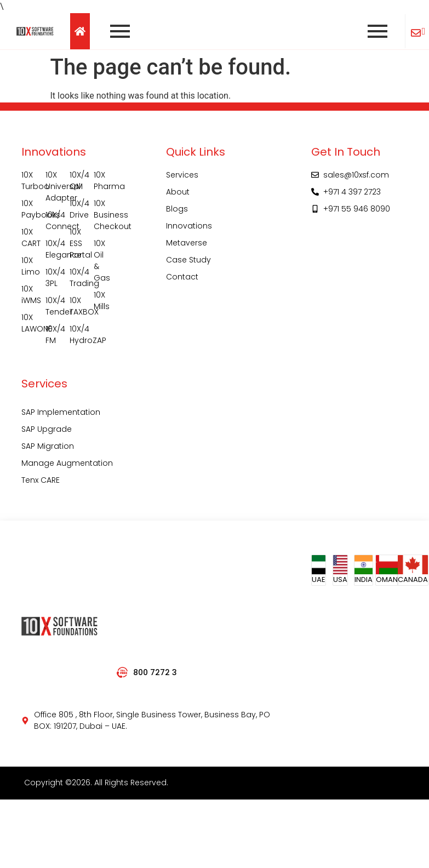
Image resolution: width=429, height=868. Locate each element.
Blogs (177, 209)
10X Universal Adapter (52, 186)
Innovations (189, 226)
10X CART (28, 238)
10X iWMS (28, 295)
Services (182, 175)
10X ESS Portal (76, 243)
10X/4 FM (52, 335)
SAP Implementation (61, 412)
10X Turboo (28, 181)
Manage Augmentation (67, 463)
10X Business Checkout (100, 215)
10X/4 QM (76, 181)
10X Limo (28, 266)
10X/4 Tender (52, 306)
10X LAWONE (28, 323)
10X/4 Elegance (52, 249)
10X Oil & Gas (100, 261)
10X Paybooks (28, 209)
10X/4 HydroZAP (76, 335)
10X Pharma (100, 181)
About (178, 192)
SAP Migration (48, 446)
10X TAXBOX (76, 306)
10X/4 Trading (76, 278)
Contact (182, 277)
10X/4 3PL (52, 278)
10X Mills (100, 301)
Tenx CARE (41, 480)
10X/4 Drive (76, 209)
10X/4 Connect (52, 221)
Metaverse (187, 243)
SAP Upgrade (47, 429)
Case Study (188, 260)
